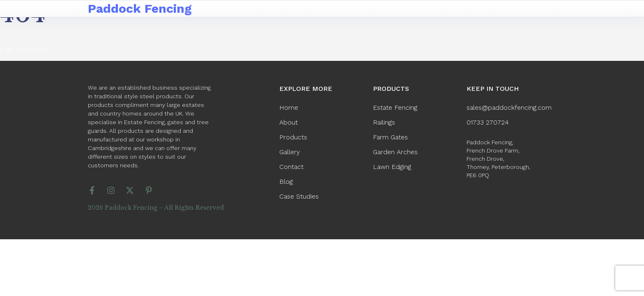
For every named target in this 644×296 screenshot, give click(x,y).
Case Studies (299, 196)
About (289, 122)
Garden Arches (395, 152)
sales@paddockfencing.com (509, 108)
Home (289, 108)
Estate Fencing (395, 108)
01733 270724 (488, 122)
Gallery (290, 152)
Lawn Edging (392, 167)
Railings (384, 122)
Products (293, 137)
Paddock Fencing (140, 8)
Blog (286, 182)
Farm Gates (390, 137)
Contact (291, 167)
